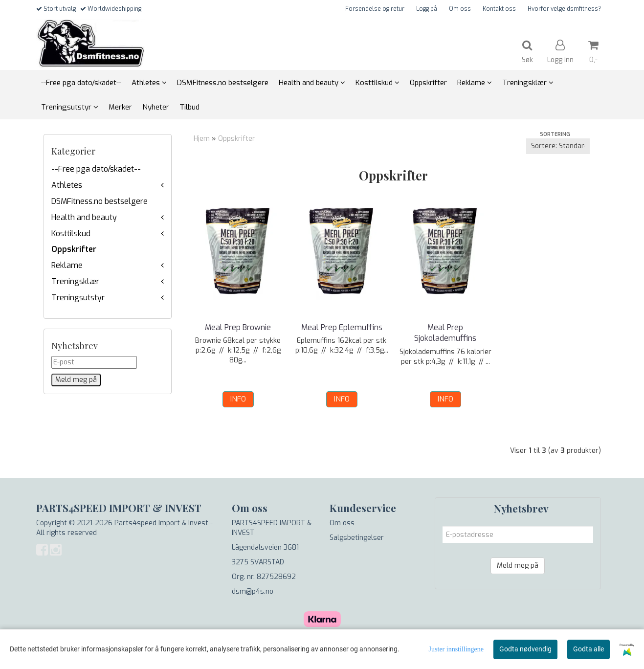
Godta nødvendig (525, 649)
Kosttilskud (71, 234)
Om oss (460, 9)
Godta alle (588, 649)
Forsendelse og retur (375, 9)
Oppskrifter (74, 249)
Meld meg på (518, 566)
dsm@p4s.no (253, 591)
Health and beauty (84, 217)
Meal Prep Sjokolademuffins (445, 333)
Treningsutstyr (78, 298)
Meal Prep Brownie (238, 327)
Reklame (67, 265)
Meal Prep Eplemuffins (342, 327)
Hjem (202, 139)
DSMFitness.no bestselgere (100, 201)
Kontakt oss (499, 9)
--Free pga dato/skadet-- (96, 169)
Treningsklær (75, 281)
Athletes (67, 185)
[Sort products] (558, 146)
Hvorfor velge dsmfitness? (564, 9)
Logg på (427, 9)
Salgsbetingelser (357, 538)
